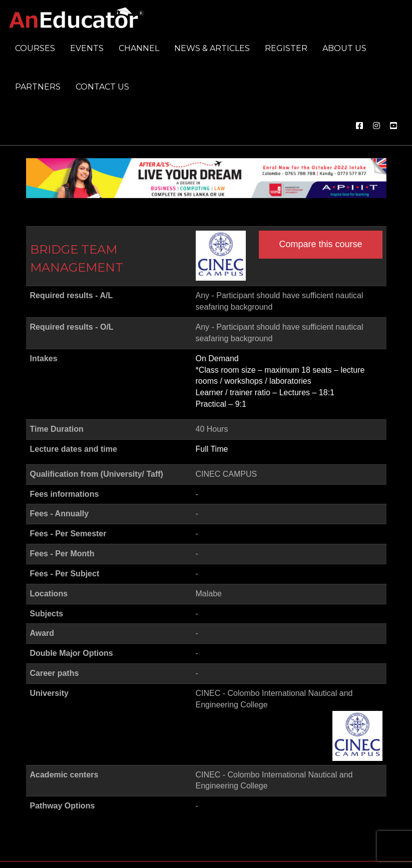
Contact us (102, 87)
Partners (38, 87)
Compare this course (320, 244)
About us (344, 48)
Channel (139, 48)
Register (286, 48)
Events (87, 48)
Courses (35, 48)
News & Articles (212, 48)
